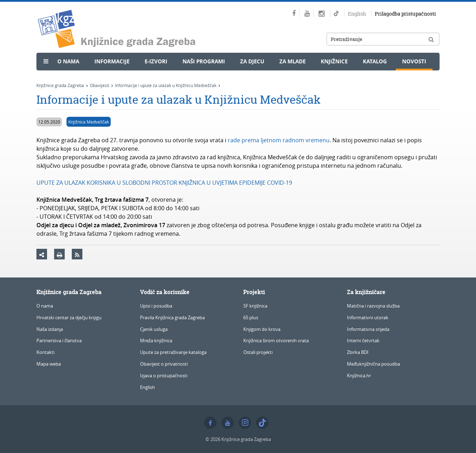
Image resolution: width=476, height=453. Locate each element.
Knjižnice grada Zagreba (60, 85)
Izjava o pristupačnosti (164, 375)
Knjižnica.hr (359, 375)
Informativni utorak (368, 317)
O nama (68, 61)
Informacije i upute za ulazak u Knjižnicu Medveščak (166, 85)
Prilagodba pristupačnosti (405, 14)
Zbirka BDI (358, 352)
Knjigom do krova (262, 329)
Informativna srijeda (368, 329)
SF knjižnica (255, 306)
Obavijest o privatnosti (164, 364)
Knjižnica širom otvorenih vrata (276, 340)
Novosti (414, 61)
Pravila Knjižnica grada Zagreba (172, 317)
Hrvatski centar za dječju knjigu (69, 317)
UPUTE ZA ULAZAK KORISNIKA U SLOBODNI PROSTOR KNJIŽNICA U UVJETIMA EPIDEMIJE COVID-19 (164, 183)
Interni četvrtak (363, 340)
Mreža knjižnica (156, 340)
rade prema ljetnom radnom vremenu (279, 140)
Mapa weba (49, 364)
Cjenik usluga (154, 329)
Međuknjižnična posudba (373, 364)
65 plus (251, 317)
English (357, 14)
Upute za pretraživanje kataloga (173, 352)
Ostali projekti (258, 352)
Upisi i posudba (156, 306)
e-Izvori (156, 61)
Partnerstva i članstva (59, 340)
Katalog (375, 61)
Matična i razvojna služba (373, 306)
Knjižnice (334, 61)
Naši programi (204, 61)
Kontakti (45, 352)
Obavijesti (100, 85)
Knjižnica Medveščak (89, 122)
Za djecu (252, 61)
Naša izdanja (50, 329)
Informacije (112, 61)
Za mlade (292, 61)
